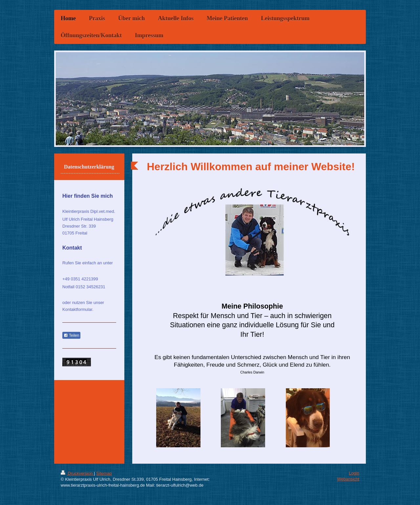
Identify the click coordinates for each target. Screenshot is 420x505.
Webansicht (348, 479)
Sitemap (104, 473)
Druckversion (77, 473)
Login (354, 473)
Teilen (71, 335)
